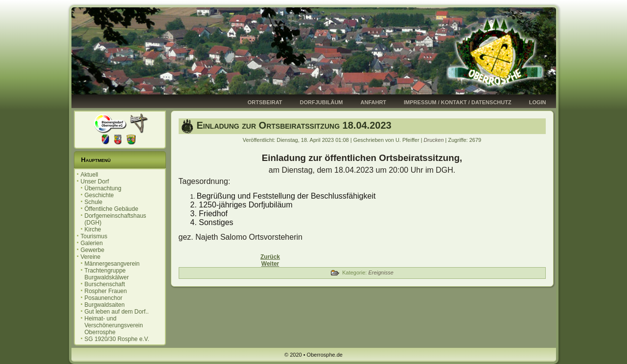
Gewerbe (93, 250)
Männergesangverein (112, 264)
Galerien (92, 243)
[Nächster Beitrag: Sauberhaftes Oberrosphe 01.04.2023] (270, 264)
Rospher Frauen (106, 291)
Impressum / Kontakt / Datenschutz (458, 102)
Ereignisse (381, 273)
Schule (94, 202)
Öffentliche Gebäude (112, 209)
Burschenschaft (105, 284)
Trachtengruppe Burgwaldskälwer (107, 274)
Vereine (91, 257)
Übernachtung (103, 188)
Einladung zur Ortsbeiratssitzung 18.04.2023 (294, 125)
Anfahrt (374, 102)
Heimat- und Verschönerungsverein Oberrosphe (114, 325)
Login (538, 102)
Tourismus (94, 236)
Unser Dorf (95, 182)
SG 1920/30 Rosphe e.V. (117, 339)
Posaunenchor (104, 298)
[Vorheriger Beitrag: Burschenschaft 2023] (270, 257)
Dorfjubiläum (322, 102)
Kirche (93, 229)
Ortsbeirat (265, 102)
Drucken (435, 140)
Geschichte (99, 195)
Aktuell (90, 175)
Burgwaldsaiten (105, 305)
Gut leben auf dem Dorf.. (117, 312)
